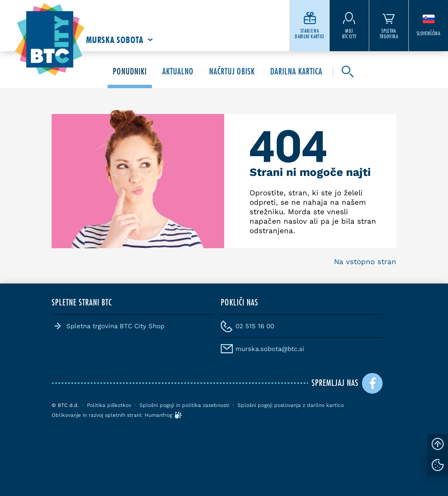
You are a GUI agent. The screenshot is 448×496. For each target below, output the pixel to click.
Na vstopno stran (365, 262)
